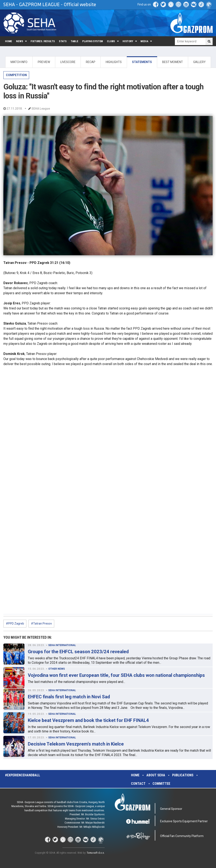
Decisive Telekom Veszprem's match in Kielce (76, 744)
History (128, 41)
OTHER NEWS (57, 669)
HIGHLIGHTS (114, 62)
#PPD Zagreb (15, 623)
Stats (63, 41)
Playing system (93, 41)
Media (144, 41)
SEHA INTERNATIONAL (62, 645)
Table (74, 41)
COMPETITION (16, 75)
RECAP (91, 62)
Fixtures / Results (43, 41)
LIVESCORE (68, 62)
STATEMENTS (142, 62)
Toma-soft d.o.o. (96, 853)
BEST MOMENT (173, 62)
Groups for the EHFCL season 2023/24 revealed (78, 652)
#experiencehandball (23, 775)
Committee (161, 784)
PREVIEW (44, 62)
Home (9, 41)
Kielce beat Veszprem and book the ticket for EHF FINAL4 (88, 720)
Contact (138, 784)
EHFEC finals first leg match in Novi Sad (69, 697)
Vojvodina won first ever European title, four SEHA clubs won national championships (116, 675)
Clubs (111, 41)
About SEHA (156, 775)
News (20, 41)
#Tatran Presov (41, 623)
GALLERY (199, 62)
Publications (183, 775)
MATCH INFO (19, 62)
